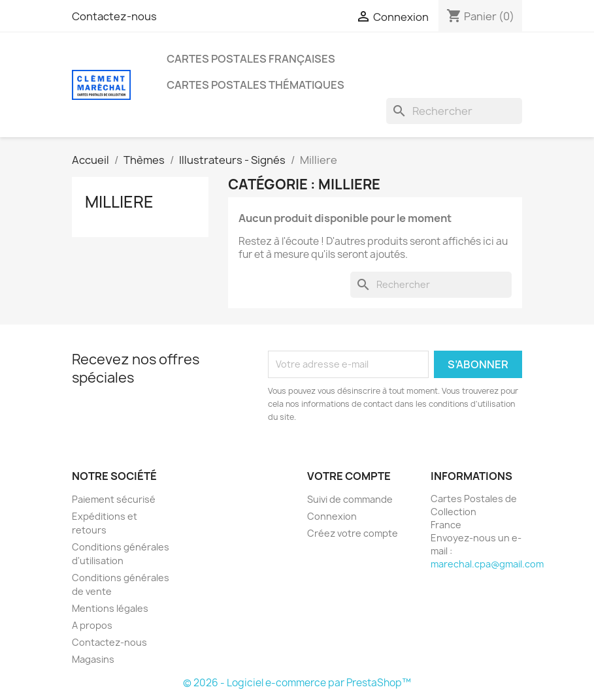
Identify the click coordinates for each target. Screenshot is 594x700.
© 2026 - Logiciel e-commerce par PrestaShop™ (297, 683)
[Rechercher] (454, 111)
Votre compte (349, 476)
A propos (92, 625)
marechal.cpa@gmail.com (487, 564)
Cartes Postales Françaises (251, 59)
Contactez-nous (114, 16)
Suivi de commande (350, 499)
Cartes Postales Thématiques (256, 85)
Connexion (332, 516)
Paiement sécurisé (114, 499)
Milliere (119, 202)
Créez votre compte (353, 533)
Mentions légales (110, 608)
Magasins (93, 659)
